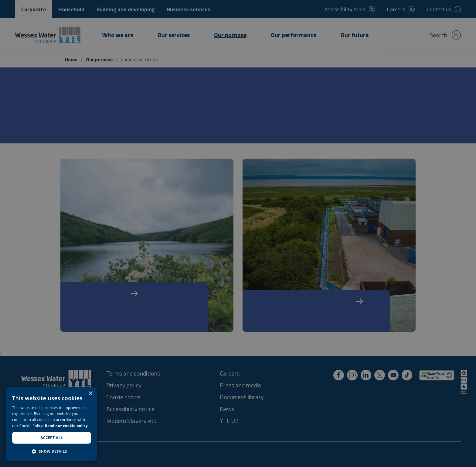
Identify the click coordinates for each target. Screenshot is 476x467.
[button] (52, 451)
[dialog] (52, 424)
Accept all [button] (52, 438)
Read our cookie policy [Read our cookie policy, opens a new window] (66, 426)
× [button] (90, 394)
